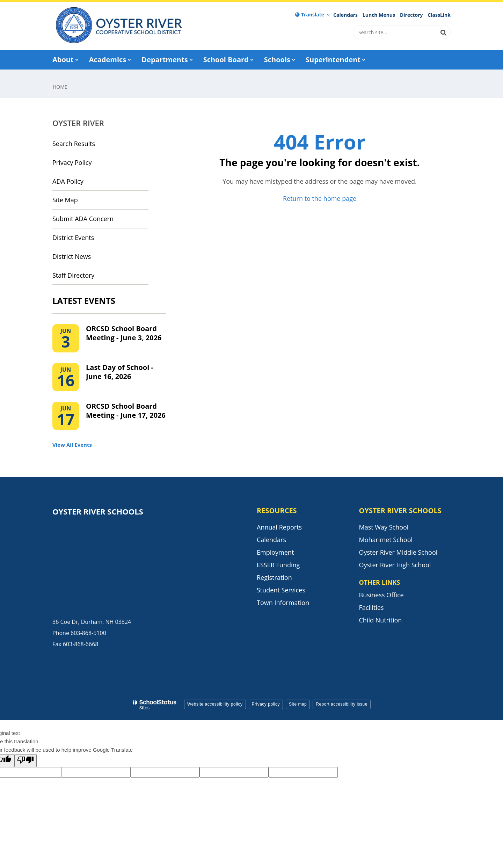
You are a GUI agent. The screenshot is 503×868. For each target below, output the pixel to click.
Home (60, 87)
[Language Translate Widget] (312, 15)
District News (72, 256)
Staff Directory (73, 275)
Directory (411, 15)
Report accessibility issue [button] (342, 704)
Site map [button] (298, 704)
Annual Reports (279, 527)
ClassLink (439, 15)
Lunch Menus (379, 15)
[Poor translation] (25, 761)
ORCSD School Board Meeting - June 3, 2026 (124, 333)
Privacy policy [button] (266, 704)
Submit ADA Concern (83, 219)
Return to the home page (320, 198)
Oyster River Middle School (398, 552)
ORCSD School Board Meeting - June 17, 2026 (126, 411)
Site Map (65, 200)
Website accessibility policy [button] (215, 704)
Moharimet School (386, 540)
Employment (275, 552)
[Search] (444, 32)
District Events (73, 238)
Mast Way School (384, 527)
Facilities (371, 607)
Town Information (283, 603)
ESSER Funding (278, 565)
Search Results (74, 144)
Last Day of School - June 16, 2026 (120, 372)
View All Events (72, 445)
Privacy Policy (72, 162)
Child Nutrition (381, 620)
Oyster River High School (395, 565)
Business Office (381, 595)
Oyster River (78, 123)
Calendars (345, 15)
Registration (274, 577)
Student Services (281, 590)
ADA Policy (68, 181)
